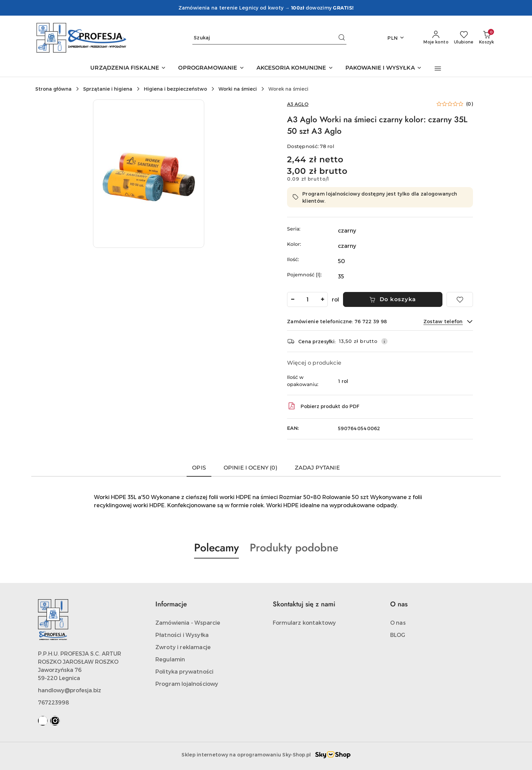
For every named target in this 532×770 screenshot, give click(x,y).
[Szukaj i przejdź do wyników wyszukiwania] (342, 38)
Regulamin (170, 659)
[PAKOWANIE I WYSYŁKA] (384, 68)
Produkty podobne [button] (294, 548)
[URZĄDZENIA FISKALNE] (128, 68)
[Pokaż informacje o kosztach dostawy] (384, 341)
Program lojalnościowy (187, 684)
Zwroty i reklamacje (183, 647)
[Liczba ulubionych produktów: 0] (464, 38)
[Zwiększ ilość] (322, 299)
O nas (398, 622)
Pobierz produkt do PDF (323, 406)
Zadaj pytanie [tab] (317, 468)
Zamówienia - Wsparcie (188, 622)
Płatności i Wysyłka (182, 635)
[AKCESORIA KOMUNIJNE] (295, 68)
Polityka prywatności (184, 671)
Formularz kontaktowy (304, 622)
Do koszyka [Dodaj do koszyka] (393, 299)
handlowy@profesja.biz (70, 690)
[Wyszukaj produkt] (269, 38)
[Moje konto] (436, 38)
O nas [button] (399, 604)
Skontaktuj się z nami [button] (304, 604)
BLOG (398, 635)
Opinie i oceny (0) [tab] (250, 468)
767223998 (54, 702)
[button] (438, 69)
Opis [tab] (199, 468)
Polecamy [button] (216, 548)
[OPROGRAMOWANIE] (211, 68)
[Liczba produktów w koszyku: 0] (487, 38)
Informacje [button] (171, 604)
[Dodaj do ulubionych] (460, 299)
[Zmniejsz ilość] (292, 299)
